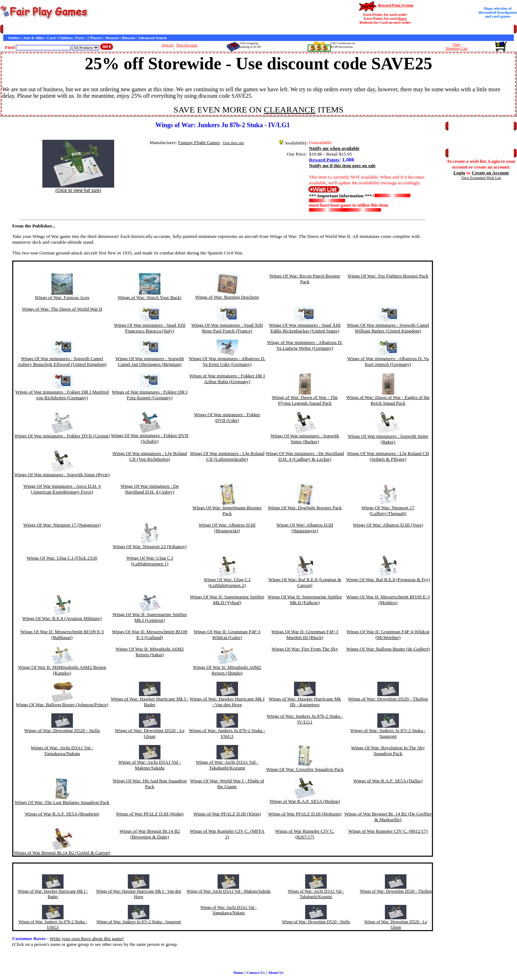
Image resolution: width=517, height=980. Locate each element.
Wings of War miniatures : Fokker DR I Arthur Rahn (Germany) (227, 379)
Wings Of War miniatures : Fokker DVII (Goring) (62, 436)
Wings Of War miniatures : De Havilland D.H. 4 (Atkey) (150, 489)
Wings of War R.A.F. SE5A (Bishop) (305, 801)
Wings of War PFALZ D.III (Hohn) (150, 814)
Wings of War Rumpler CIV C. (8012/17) (388, 831)
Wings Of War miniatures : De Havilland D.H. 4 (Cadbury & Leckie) (305, 456)
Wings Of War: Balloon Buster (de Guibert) (388, 649)
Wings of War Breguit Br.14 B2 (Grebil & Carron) (62, 853)
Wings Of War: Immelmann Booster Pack (227, 510)
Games (21, 30)
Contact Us (71, 30)
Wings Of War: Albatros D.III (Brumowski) (227, 528)
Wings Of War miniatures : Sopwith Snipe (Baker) (388, 439)
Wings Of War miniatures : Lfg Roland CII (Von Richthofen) (150, 456)
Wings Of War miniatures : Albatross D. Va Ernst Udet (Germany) (227, 361)
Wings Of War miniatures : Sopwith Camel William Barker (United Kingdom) (388, 328)
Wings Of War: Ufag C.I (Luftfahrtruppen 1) (150, 561)
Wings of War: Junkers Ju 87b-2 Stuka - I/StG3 (227, 733)
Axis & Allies (34, 38)
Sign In (167, 45)
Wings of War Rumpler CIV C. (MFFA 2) (227, 834)
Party (80, 38)
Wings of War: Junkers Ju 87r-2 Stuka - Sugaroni (388, 733)
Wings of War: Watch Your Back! (150, 297)
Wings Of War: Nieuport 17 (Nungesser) (62, 525)
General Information (100, 30)
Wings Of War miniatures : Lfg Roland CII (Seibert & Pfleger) (388, 456)
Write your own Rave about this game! (87, 938)
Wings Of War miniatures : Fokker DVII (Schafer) (150, 438)
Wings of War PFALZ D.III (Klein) (227, 814)
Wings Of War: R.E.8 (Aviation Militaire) (62, 618)
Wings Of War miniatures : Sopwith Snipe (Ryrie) (62, 475)
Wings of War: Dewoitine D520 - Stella (62, 730)
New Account (187, 45)
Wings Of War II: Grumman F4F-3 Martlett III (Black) (305, 634)
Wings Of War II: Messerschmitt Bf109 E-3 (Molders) (388, 600)
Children (66, 38)
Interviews (158, 30)
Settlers (14, 38)
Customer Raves (133, 30)
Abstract (112, 38)
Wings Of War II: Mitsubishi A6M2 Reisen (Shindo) (227, 670)
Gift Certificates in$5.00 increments (343, 45)
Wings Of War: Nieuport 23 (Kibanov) (150, 546)
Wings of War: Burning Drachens (227, 297)
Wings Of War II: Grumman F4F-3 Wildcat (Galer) (227, 634)
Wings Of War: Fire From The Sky (305, 649)
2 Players (95, 38)
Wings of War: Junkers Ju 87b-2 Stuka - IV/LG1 (305, 719)
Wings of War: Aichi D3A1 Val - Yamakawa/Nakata (62, 751)
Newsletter (198, 30)
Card (51, 38)
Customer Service (44, 30)
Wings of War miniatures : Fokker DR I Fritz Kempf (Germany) (150, 395)
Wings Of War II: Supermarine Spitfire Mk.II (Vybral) (227, 600)
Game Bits (177, 30)
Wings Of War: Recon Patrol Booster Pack (305, 279)
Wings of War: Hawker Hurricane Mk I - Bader (150, 702)
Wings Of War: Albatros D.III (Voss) (388, 525)
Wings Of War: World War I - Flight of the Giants (227, 784)
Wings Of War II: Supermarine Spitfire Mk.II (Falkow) (305, 600)
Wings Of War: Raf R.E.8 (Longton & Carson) (305, 582)
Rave (402, 19)
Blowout (129, 38)
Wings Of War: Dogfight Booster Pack (305, 508)
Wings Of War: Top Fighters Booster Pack (388, 276)
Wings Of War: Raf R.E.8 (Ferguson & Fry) (388, 579)
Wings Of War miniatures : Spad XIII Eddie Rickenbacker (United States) (305, 328)
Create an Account (490, 173)
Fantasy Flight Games (199, 142)
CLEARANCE (290, 110)
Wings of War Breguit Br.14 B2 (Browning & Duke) (150, 834)
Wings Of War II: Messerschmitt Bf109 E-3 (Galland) (150, 634)
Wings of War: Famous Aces (62, 297)
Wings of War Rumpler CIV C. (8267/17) (305, 834)
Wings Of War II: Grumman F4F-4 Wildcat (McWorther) (388, 634)
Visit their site (233, 143)
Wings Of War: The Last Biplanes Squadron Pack (62, 802)
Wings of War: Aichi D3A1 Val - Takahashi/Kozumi (227, 765)
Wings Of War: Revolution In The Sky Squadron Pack (388, 751)
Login (459, 173)
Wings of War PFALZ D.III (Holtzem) (305, 814)
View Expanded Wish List (481, 178)
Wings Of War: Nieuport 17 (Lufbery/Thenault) (388, 510)
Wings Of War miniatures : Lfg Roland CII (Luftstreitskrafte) (227, 456)
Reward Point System (396, 5)
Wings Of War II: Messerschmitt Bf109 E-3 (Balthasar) (62, 634)
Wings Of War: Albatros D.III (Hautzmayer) (305, 528)
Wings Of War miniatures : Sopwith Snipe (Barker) (305, 439)
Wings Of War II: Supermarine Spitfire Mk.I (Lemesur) (150, 617)
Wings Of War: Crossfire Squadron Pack (305, 769)
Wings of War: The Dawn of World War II (62, 309)
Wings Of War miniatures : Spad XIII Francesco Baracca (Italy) (150, 328)
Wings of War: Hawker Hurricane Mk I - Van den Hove (227, 702)
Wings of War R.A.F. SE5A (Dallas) (388, 781)
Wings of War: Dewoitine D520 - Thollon (388, 699)
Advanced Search (152, 38)
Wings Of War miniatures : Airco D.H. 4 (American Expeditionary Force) (62, 489)
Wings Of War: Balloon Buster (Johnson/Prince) (62, 705)
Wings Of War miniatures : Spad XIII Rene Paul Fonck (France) (227, 328)
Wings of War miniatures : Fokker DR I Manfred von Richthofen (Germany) (62, 395)
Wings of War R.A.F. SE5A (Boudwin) (62, 814)
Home (8, 30)
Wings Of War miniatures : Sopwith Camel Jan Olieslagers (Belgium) (150, 361)
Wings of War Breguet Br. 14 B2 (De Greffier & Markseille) (388, 817)
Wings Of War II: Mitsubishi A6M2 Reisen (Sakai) (150, 652)
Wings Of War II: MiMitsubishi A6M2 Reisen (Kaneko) (62, 670)
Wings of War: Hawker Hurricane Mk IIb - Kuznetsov (305, 702)
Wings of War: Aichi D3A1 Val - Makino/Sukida (150, 765)
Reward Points (324, 160)
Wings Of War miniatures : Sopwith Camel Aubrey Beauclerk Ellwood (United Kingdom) (62, 361)
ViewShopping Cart (457, 46)
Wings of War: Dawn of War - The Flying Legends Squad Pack (305, 400)
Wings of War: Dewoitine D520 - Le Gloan (150, 733)
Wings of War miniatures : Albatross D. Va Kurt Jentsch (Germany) (388, 361)
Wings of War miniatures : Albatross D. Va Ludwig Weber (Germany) (305, 345)
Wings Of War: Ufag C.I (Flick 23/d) (62, 558)
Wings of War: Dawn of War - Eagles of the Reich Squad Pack (388, 400)
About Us (276, 973)
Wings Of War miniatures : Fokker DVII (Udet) (227, 417)
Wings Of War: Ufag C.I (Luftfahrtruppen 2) (227, 582)
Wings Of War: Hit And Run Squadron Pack (150, 784)
